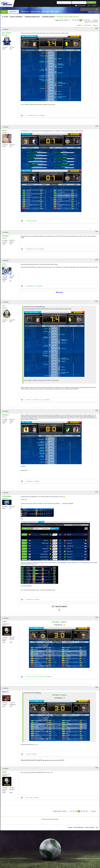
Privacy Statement (79, 827)
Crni (26, 115)
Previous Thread (46, 819)
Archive (70, 827)
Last (96, 20)
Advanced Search (93, 12)
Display (95, 25)
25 (78, 20)
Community (25, 12)
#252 (97, 126)
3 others (45, 677)
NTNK (29, 115)
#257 (97, 492)
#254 (97, 260)
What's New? (13, 12)
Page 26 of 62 (59, 20)
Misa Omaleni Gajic (35, 249)
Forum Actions (35, 12)
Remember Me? (81, 6)
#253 (97, 231)
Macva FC (31, 400)
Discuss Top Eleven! (16, 17)
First (66, 20)
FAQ (52, 12)
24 (75, 20)
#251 (97, 28)
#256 (97, 410)
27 (84, 20)
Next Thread (55, 819)
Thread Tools (87, 25)
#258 (97, 617)
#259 (97, 687)
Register (94, 6)
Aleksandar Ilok (37, 115)
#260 (97, 768)
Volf (26, 677)
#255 (97, 301)
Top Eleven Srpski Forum (32, 17)
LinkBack (79, 25)
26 (81, 20)
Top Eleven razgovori (48, 17)
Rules (57, 12)
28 (86, 20)
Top (97, 827)
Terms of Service (90, 827)
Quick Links (45, 12)
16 (73, 20)
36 (89, 20)
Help (89, 6)
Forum (4, 12)
